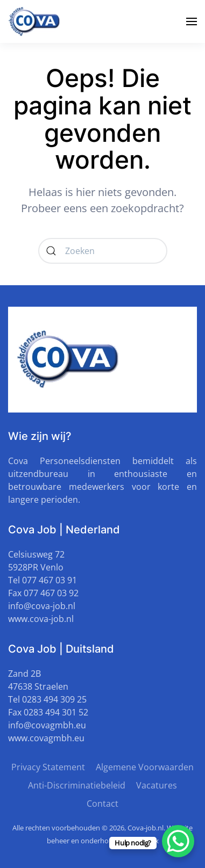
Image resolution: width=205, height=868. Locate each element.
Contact (102, 804)
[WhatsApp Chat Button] (178, 841)
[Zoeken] (103, 251)
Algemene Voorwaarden (145, 767)
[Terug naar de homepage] (35, 21)
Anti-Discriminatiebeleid (77, 785)
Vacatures (157, 785)
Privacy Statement (48, 767)
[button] (192, 21)
